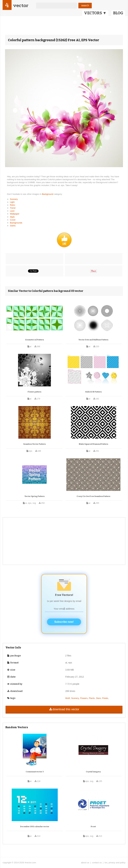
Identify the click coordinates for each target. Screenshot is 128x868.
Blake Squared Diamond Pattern (94, 444)
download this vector (64, 709)
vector (21, 5)
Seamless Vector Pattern (34, 444)
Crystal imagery (93, 772)
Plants (92, 698)
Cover (13, 220)
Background (48, 194)
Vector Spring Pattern (35, 496)
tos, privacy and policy (115, 863)
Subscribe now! (64, 622)
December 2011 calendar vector (35, 827)
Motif (68, 698)
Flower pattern (34, 392)
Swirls (13, 226)
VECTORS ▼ (95, 13)
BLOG (118, 13)
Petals (105, 698)
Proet (93, 827)
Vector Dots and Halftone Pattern (93, 340)
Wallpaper (15, 214)
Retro (13, 205)
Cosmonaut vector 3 (35, 772)
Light (12, 202)
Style (12, 217)
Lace (12, 211)
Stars (98, 698)
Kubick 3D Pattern (94, 392)
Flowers (84, 698)
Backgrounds (16, 223)
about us (85, 863)
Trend (13, 208)
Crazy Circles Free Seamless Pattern (93, 496)
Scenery (14, 199)
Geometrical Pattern (34, 340)
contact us (97, 863)
